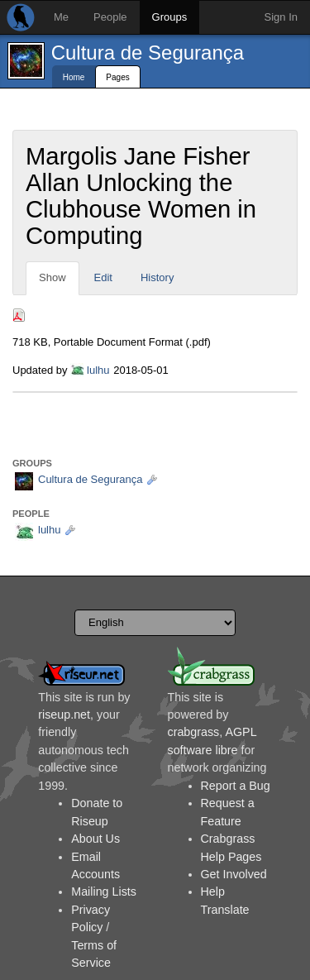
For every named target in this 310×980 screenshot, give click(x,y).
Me (61, 17)
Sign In (281, 17)
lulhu (98, 370)
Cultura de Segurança (148, 53)
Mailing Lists (104, 892)
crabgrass (194, 732)
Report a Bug (236, 786)
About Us (95, 839)
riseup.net (64, 715)
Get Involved (234, 874)
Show (52, 277)
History (157, 277)
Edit (103, 277)
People (110, 17)
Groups (170, 17)
